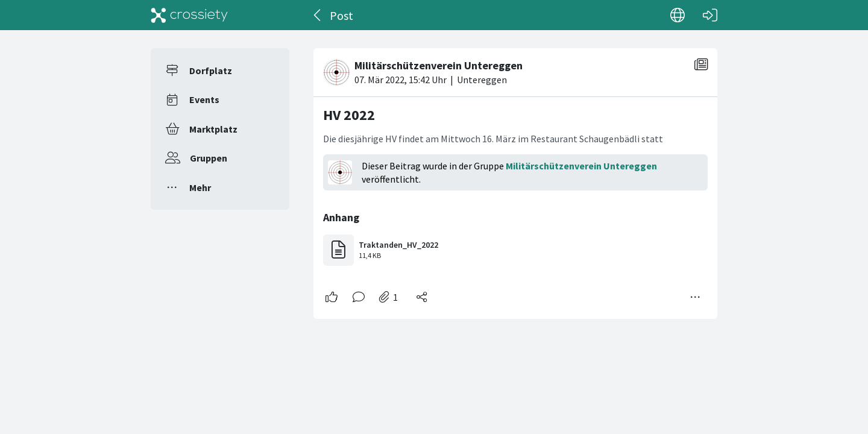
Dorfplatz (211, 71)
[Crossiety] (189, 15)
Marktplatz (213, 129)
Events (204, 99)
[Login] (710, 15)
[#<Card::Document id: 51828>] (515, 179)
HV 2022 (349, 115)
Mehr (200, 187)
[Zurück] (318, 15)
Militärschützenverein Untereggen (581, 166)
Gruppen (209, 158)
